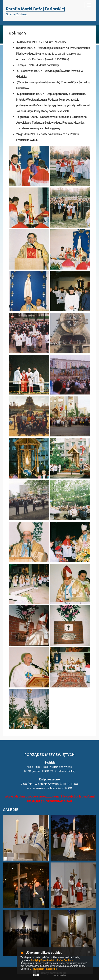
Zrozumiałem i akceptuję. (44, 969)
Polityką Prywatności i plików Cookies (52, 960)
